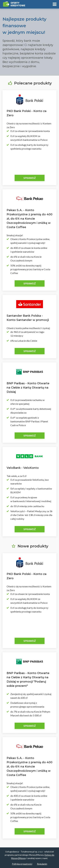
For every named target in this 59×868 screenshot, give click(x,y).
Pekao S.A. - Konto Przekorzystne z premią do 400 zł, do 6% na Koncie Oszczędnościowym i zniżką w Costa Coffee (29, 219)
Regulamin (42, 864)
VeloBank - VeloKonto (23, 468)
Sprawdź (30, 178)
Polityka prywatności (22, 864)
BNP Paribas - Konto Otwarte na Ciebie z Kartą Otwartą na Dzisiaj (28, 388)
